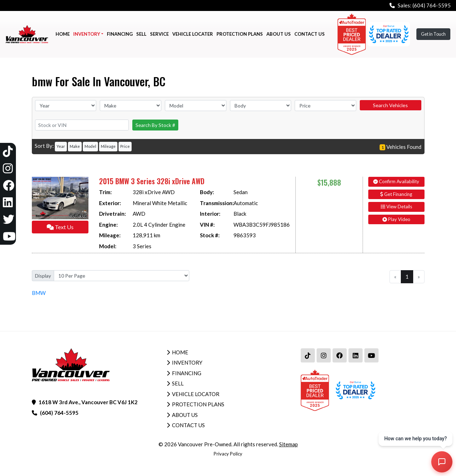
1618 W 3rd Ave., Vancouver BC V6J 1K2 (88, 402)
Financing (187, 373)
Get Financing (396, 194)
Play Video (396, 219)
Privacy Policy (228, 454)
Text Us (60, 227)
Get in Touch (433, 34)
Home (180, 352)
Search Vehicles (390, 105)
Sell (178, 383)
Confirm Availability (396, 181)
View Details (396, 207)
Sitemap (288, 444)
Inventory (187, 362)
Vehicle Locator (196, 394)
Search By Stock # (155, 125)
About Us (185, 415)
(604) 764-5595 (432, 5)
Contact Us (188, 425)
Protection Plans (198, 404)
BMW (39, 293)
